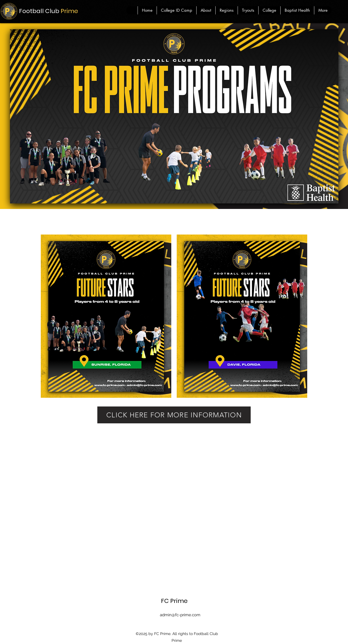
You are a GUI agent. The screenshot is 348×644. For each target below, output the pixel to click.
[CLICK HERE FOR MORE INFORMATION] (174, 415)
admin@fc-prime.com (180, 615)
